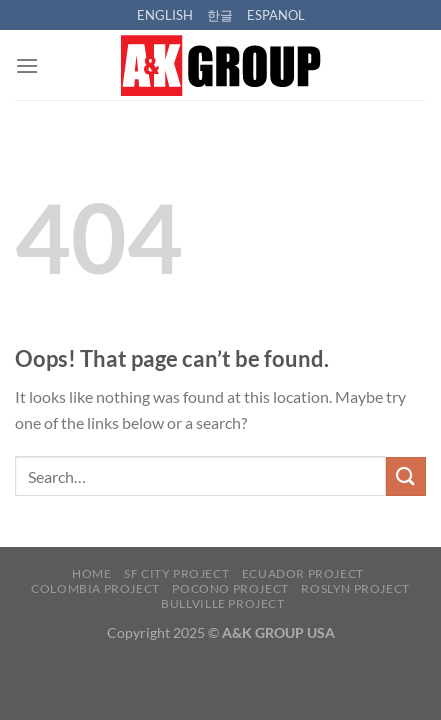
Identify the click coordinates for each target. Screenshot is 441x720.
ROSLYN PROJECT (355, 588)
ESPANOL (276, 15)
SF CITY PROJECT (176, 573)
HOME (91, 573)
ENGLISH (165, 15)
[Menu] (27, 65)
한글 (220, 15)
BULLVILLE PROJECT (222, 603)
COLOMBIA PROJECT (95, 588)
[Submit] (406, 476)
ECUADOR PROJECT (303, 573)
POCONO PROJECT (230, 588)
